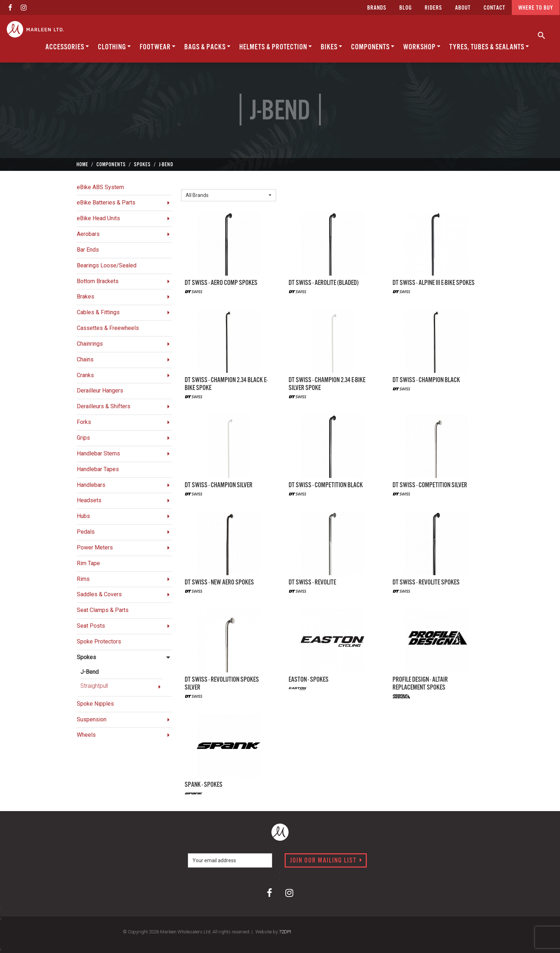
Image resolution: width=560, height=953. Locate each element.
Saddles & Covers (99, 594)
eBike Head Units (98, 218)
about (463, 8)
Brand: (191, 184)
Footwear (158, 47)
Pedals (86, 532)
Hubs (83, 516)
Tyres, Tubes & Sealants (489, 47)
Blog (406, 8)
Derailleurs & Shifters (104, 406)
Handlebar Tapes (98, 469)
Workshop (422, 47)
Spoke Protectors (99, 641)
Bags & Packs (207, 47)
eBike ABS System (100, 187)
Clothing (114, 47)
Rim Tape (88, 563)
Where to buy (536, 8)
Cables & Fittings (98, 312)
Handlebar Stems (98, 453)
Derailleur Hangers (100, 391)
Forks (84, 422)
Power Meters (95, 547)
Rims (83, 579)
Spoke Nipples (95, 704)
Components (373, 47)
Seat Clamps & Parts (103, 610)
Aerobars (88, 234)
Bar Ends (88, 250)
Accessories (67, 47)
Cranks (85, 375)
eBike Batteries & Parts (106, 203)
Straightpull (94, 686)
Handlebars (91, 485)
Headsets (89, 500)
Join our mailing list (326, 861)
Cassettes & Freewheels (108, 328)
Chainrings (90, 344)
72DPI (285, 932)
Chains (85, 359)
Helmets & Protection (276, 47)
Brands (377, 8)
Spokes (86, 657)
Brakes (86, 297)
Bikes (332, 47)
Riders (433, 8)
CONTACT (494, 8)
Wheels (86, 735)
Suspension (92, 719)
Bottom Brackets (98, 281)
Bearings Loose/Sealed (107, 265)
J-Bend (89, 672)
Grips (83, 438)
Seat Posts (91, 626)
